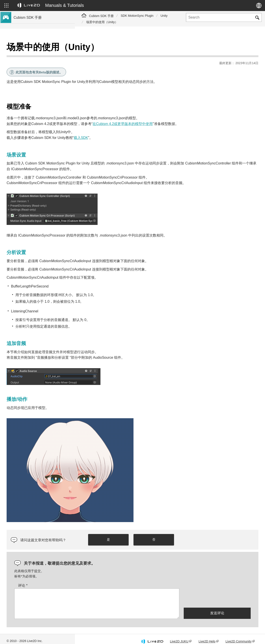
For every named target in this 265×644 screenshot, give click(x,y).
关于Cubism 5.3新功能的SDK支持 (38, 56)
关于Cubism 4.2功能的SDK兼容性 (38, 105)
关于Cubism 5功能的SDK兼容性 (37, 98)
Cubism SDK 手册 (101, 16)
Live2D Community (239, 636)
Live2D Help (207, 636)
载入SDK (156, 127)
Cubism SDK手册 (26, 49)
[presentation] (217, 592)
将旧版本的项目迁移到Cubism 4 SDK (40, 119)
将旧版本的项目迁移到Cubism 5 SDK (40, 112)
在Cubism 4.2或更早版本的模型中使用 (197, 113)
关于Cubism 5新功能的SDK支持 (37, 63)
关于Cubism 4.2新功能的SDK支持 (38, 77)
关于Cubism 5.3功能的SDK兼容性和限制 (43, 91)
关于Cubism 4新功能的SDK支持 (37, 70)
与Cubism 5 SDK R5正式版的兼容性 (39, 84)
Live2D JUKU (179, 636)
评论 (98, 580)
